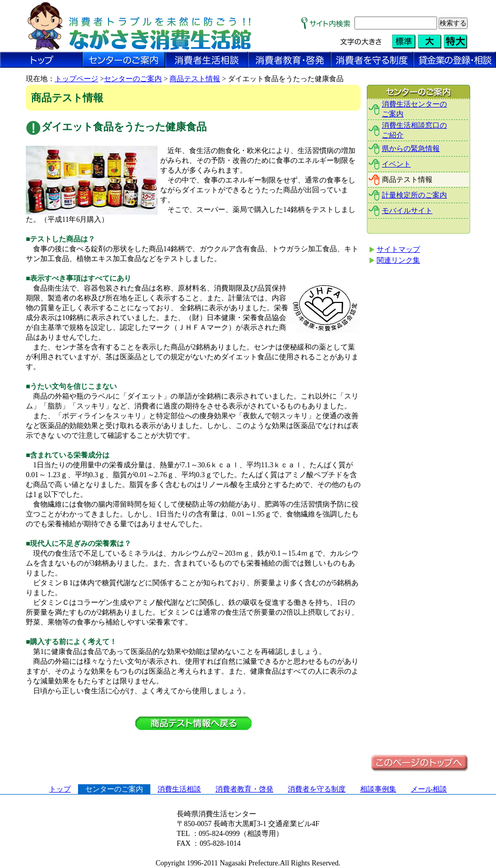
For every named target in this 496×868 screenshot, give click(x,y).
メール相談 (429, 789)
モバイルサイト (407, 211)
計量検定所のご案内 (414, 195)
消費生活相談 (179, 789)
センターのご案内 (133, 79)
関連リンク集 (398, 260)
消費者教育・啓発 (244, 789)
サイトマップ (398, 249)
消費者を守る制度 (317, 789)
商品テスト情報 (195, 79)
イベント (396, 164)
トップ (60, 789)
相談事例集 (378, 789)
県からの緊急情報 (411, 149)
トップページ (76, 79)
